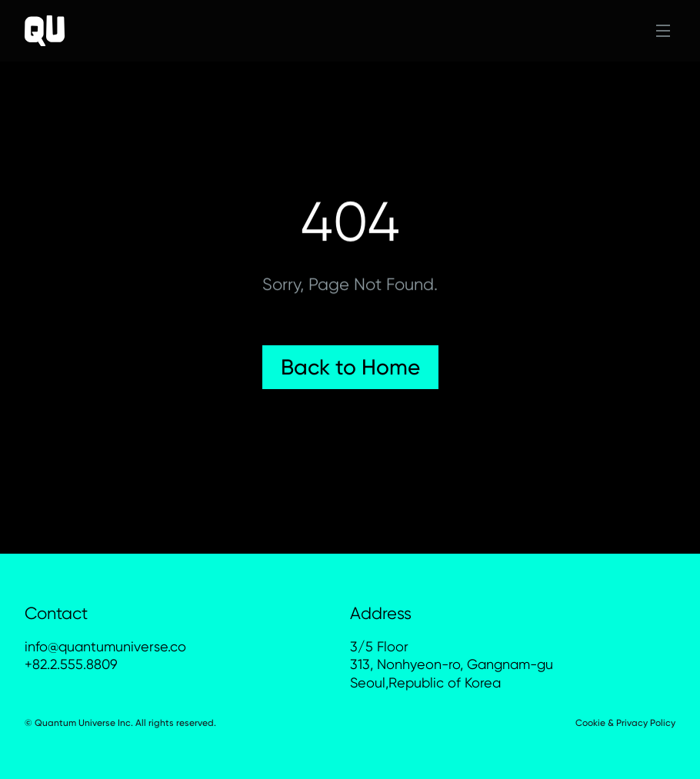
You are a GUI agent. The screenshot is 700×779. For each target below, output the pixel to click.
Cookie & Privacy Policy (625, 723)
